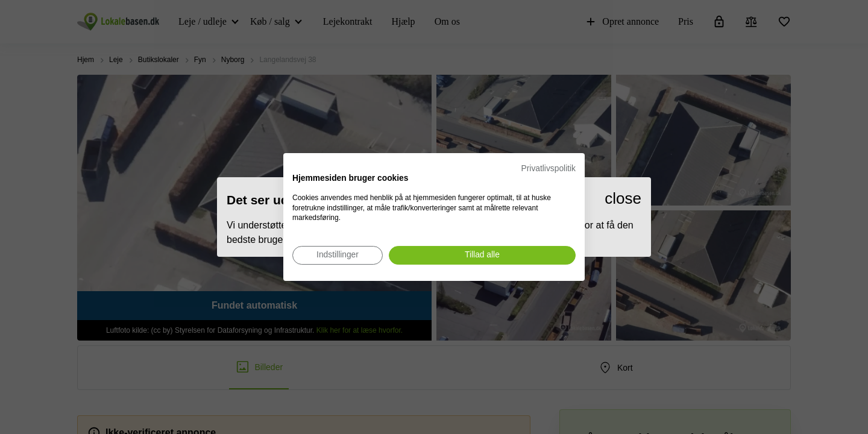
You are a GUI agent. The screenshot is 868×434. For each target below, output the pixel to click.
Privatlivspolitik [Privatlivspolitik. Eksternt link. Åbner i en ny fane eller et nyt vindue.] (549, 168)
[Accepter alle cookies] (482, 255)
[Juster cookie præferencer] (338, 255)
